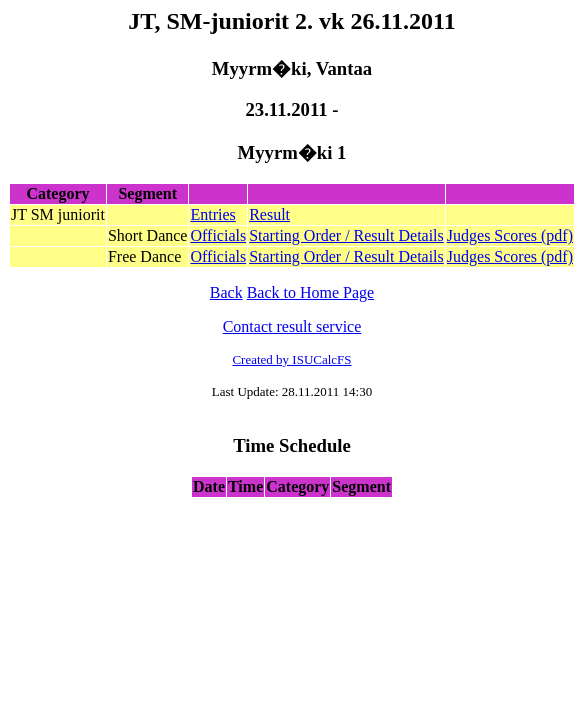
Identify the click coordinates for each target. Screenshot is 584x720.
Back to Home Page (311, 292)
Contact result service (292, 326)
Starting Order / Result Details (346, 235)
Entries (212, 214)
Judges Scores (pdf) (510, 235)
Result (269, 214)
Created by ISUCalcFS (291, 359)
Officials (218, 235)
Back (226, 292)
